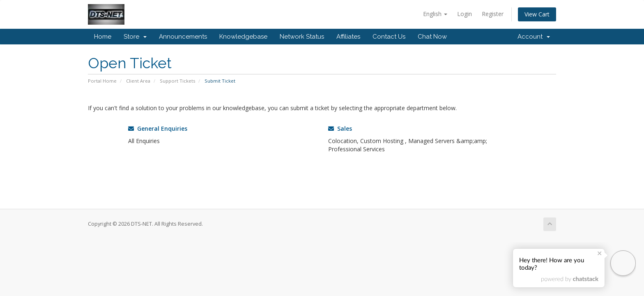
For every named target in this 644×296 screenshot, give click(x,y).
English (435, 14)
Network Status (302, 37)
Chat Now (432, 37)
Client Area (138, 81)
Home (103, 37)
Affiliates (348, 37)
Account (534, 37)
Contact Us (389, 37)
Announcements (183, 37)
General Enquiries (158, 128)
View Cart (537, 14)
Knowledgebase (243, 37)
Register (493, 14)
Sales (340, 128)
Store (135, 37)
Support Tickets (177, 81)
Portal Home (102, 81)
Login (465, 14)
